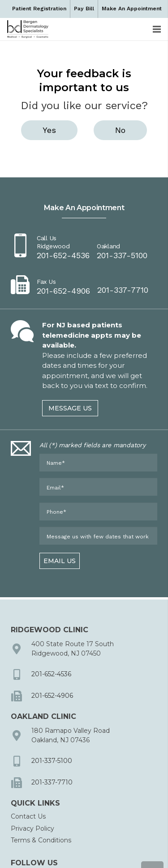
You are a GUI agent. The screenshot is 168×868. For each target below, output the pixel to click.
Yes (49, 130)
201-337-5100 (52, 761)
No (120, 130)
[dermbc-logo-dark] (28, 29)
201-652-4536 (51, 674)
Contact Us (28, 816)
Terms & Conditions (41, 840)
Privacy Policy (32, 828)
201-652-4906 (52, 696)
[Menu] (157, 29)
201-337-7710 (52, 782)
